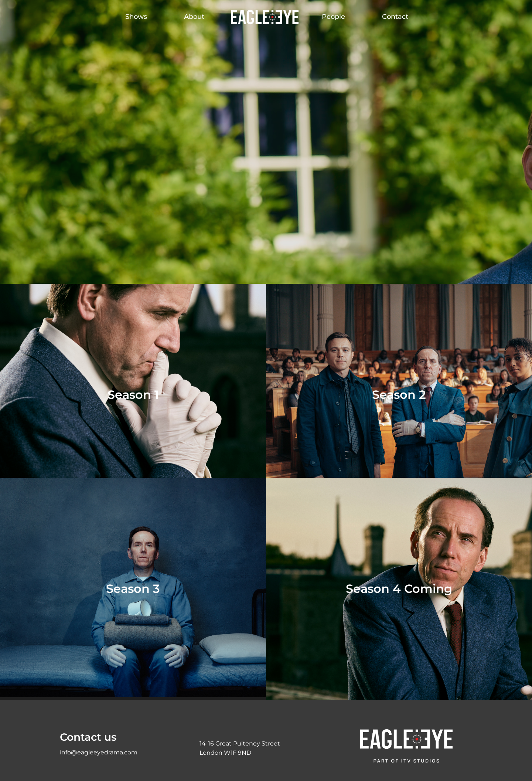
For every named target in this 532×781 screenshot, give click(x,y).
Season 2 (399, 395)
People (333, 17)
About (194, 17)
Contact (395, 17)
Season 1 (133, 395)
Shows (136, 17)
